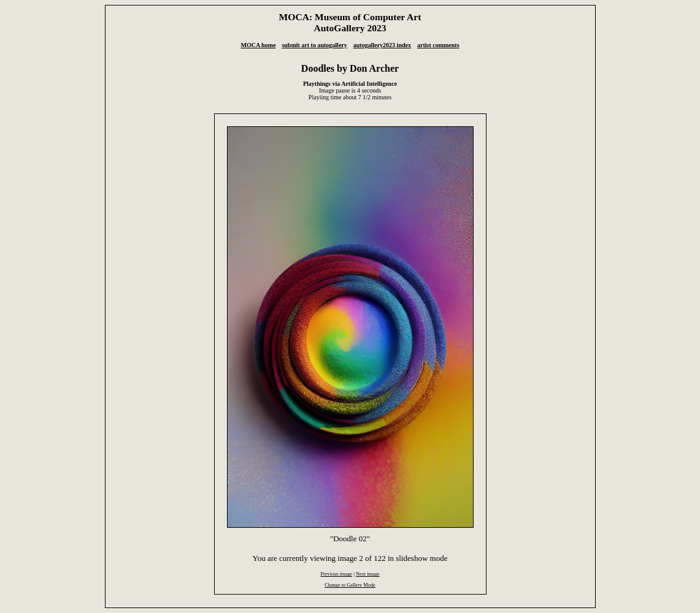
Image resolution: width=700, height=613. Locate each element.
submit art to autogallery (314, 45)
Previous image (336, 574)
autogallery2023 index (382, 45)
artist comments (438, 45)
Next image (368, 574)
